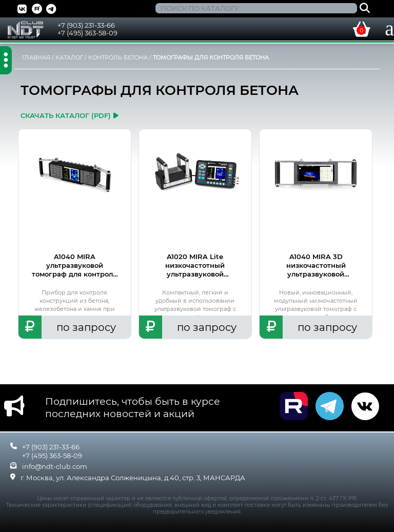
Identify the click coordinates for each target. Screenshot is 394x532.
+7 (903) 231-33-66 (86, 25)
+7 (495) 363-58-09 (87, 33)
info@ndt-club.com (55, 466)
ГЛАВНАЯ (36, 57)
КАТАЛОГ (69, 57)
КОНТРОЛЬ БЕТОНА (118, 57)
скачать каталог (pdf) (70, 115)
